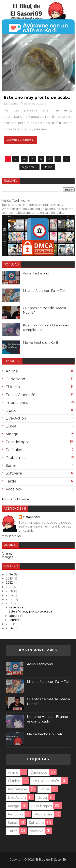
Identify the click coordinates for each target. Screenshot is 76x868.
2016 (10, 603)
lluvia (11, 426)
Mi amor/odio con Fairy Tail (44, 291)
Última (48, 167)
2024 (10, 574)
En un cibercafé (20, 395)
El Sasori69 (31, 517)
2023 (10, 578)
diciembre (17, 607)
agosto (15, 616)
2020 (10, 591)
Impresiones (17, 403)
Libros (11, 411)
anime (12, 371)
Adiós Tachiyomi (16, 200)
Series (11, 466)
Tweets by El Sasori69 (17, 499)
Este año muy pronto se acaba (37, 97)
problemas (16, 458)
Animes (7, 554)
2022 (10, 583)
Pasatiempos (18, 442)
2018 (10, 595)
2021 (10, 587)
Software (14, 473)
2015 (9, 624)
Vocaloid (13, 489)
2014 (10, 628)
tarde (11, 481)
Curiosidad (16, 379)
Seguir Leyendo (20, 140)
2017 (10, 599)
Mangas (7, 557)
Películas (14, 450)
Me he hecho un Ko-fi (40, 343)
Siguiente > (29, 167)
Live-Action (16, 418)
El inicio (13, 387)
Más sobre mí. (11, 536)
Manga (12, 434)
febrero (15, 620)
